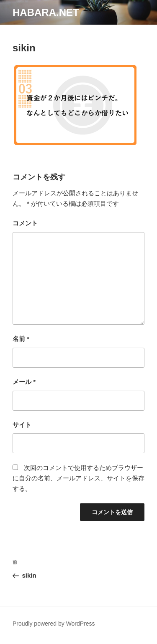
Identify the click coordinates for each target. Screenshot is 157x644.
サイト (22, 425)
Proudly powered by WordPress (54, 624)
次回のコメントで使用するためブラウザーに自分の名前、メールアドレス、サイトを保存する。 (78, 478)
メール (24, 382)
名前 (21, 339)
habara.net (46, 12)
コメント (25, 223)
